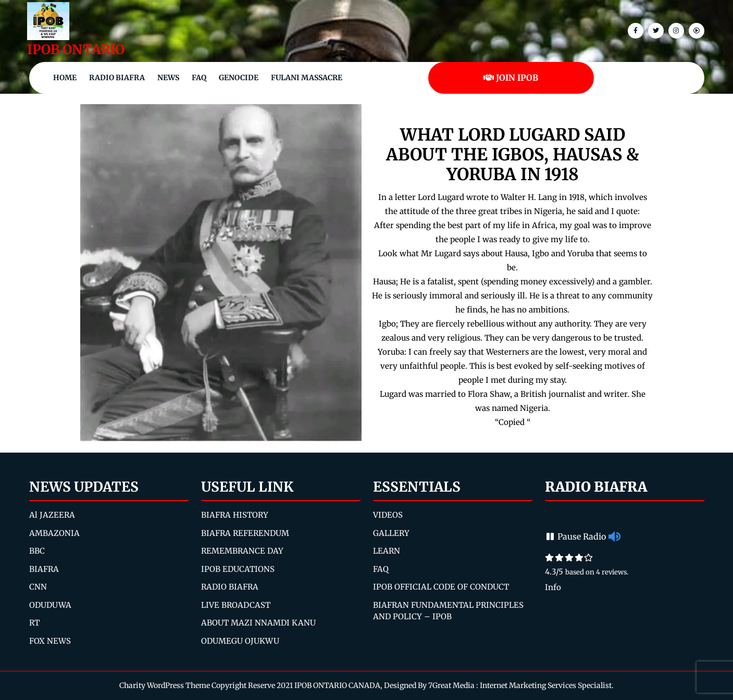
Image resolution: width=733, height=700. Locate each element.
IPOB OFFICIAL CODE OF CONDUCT (441, 587)
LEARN (387, 551)
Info (553, 587)
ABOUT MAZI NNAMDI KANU (258, 623)
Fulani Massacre (307, 78)
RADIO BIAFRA (230, 587)
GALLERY (391, 533)
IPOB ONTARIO (76, 49)
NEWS (168, 78)
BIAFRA (44, 569)
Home (65, 78)
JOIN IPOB (511, 78)
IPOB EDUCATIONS (238, 569)
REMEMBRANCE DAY (242, 551)
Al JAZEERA (52, 515)
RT (34, 623)
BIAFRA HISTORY (235, 515)
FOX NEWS (50, 641)
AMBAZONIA (54, 533)
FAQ (199, 78)
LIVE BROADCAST (236, 605)
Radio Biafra (117, 78)
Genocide (239, 78)
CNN (38, 587)
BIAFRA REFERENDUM (245, 533)
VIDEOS (388, 515)
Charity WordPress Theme (165, 685)
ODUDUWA (50, 605)
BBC (37, 551)
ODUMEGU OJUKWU (240, 641)
